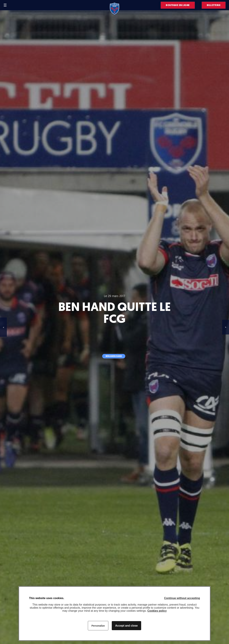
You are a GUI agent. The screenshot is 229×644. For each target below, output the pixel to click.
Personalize (98, 626)
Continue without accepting (182, 598)
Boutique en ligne (178, 5)
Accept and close (126, 626)
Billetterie (214, 5)
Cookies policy (157, 611)
